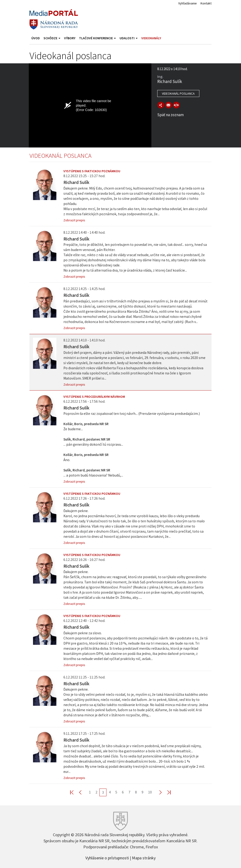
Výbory (70, 38)
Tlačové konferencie (97, 38)
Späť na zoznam (170, 115)
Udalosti (129, 38)
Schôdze (52, 38)
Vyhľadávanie (188, 3)
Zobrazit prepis (74, 220)
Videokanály (151, 38)
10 (150, 792)
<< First (75, 792)
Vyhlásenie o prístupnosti (107, 857)
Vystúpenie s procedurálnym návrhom (94, 397)
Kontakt (206, 3)
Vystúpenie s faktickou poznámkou (92, 171)
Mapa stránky (144, 857)
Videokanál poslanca (178, 93)
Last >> (166, 792)
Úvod (36, 38)
